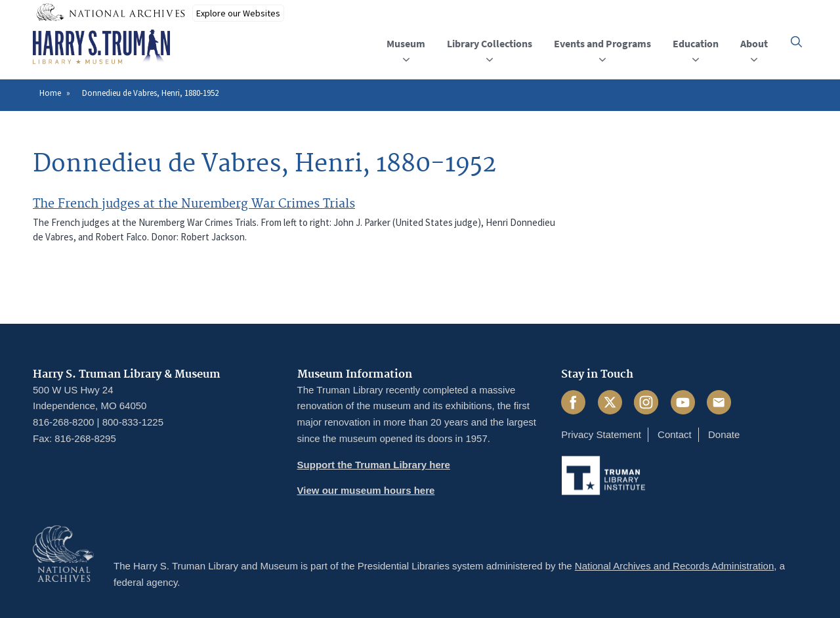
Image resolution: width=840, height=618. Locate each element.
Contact (675, 434)
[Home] (101, 47)
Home (50, 93)
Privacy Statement (601, 434)
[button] (796, 42)
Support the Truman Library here (374, 465)
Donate (724, 434)
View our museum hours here (366, 490)
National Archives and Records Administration (675, 566)
